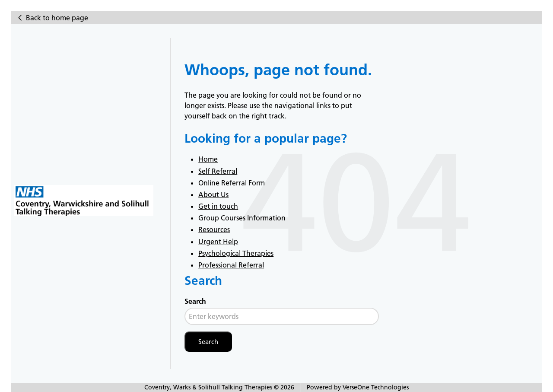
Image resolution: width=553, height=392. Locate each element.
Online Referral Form (232, 183)
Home (208, 159)
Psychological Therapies (236, 253)
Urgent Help (218, 242)
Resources (214, 229)
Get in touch (218, 206)
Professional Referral (231, 265)
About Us (213, 194)
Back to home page (57, 18)
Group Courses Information (242, 218)
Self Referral (218, 171)
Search (195, 301)
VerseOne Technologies (376, 387)
